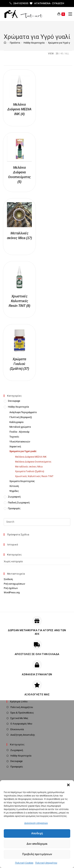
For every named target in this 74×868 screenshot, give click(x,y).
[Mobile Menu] (69, 14)
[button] (68, 785)
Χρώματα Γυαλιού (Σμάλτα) (30, 471)
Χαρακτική (15, 446)
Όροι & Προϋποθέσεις (22, 713)
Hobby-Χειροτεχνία (18, 407)
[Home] (5, 43)
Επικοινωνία (17, 729)
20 (57, 54)
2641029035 (19, 3)
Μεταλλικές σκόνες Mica (29, 467)
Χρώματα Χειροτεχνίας (22, 481)
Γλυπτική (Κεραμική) (21, 417)
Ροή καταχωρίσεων (14, 584)
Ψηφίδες (14, 491)
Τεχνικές (14, 437)
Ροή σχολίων (11, 588)
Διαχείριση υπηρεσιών (36, 823)
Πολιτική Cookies (24, 863)
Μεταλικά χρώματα (20, 427)
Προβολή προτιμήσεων (37, 854)
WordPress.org (12, 592)
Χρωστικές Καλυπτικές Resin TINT (34, 476)
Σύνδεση (58, 3)
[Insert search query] (37, 522)
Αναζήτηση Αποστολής (23, 735)
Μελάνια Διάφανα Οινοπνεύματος (33, 462)
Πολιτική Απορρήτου (46, 863)
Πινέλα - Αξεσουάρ (19, 432)
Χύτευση (14, 486)
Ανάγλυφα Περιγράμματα (23, 412)
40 (62, 54)
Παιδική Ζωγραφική (19, 503)
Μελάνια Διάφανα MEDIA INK (31, 457)
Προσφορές (14, 508)
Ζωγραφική (14, 497)
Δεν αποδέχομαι (37, 844)
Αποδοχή (37, 833)
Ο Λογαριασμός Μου (21, 724)
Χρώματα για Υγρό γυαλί (23, 451)
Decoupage (14, 401)
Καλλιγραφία (16, 422)
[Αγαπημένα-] (41, 3)
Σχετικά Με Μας (19, 718)
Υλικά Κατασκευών (20, 442)
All (67, 54)
